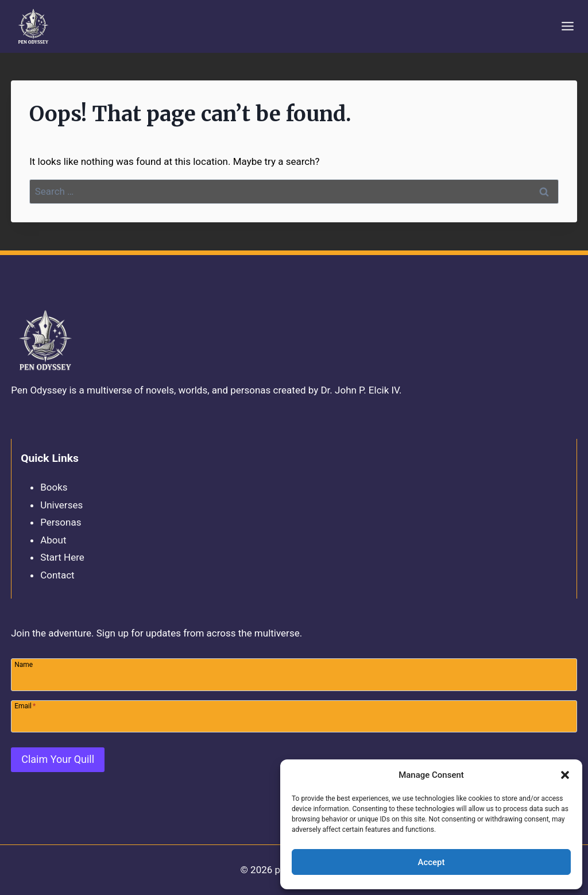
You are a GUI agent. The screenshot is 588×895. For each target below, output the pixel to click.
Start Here (62, 557)
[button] (565, 775)
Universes (61, 505)
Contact (57, 575)
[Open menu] (567, 26)
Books (54, 487)
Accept (431, 862)
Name (24, 664)
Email (25, 706)
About (53, 540)
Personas (61, 522)
